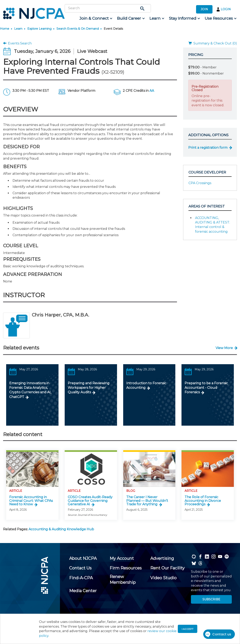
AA (152, 91)
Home (5, 29)
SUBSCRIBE (211, 599)
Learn (18, 29)
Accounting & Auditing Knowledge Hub (61, 529)
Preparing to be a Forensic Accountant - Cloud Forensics (206, 388)
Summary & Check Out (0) (213, 43)
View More (224, 348)
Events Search (17, 43)
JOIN (204, 9)
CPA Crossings (200, 183)
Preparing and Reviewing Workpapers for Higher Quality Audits (89, 388)
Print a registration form (208, 148)
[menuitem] (96, 18)
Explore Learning (39, 29)
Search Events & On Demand (78, 29)
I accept (188, 629)
